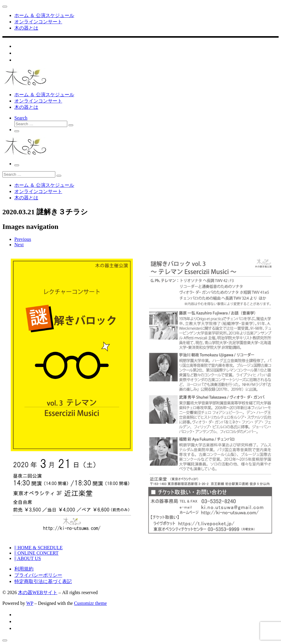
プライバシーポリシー (38, 575)
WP (30, 603)
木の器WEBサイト (38, 592)
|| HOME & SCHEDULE (39, 548)
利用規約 (24, 569)
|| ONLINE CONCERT (36, 553)
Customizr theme (91, 603)
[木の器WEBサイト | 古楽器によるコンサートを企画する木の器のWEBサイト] (25, 84)
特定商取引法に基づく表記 (43, 581)
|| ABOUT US (28, 558)
